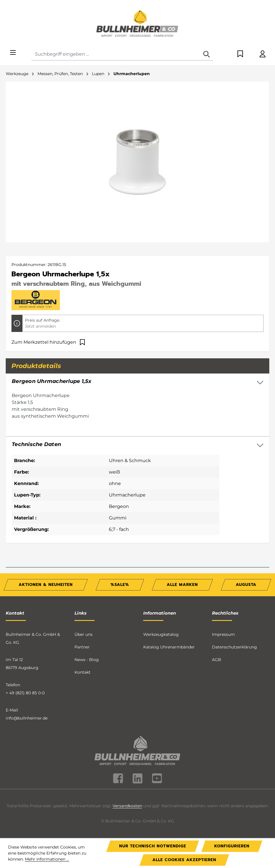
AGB (217, 660)
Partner (82, 647)
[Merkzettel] (240, 54)
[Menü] (13, 53)
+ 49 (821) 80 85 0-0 (25, 693)
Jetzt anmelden (40, 326)
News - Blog (87, 660)
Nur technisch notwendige (153, 846)
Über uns (84, 634)
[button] (137, 445)
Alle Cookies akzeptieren (184, 860)
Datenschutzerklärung (234, 647)
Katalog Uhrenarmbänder (169, 647)
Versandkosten (127, 806)
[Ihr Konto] (263, 54)
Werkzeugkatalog (161, 634)
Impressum (223, 634)
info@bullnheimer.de (27, 718)
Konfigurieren (232, 846)
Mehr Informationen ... (47, 859)
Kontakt (82, 672)
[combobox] (116, 54)
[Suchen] (207, 54)
